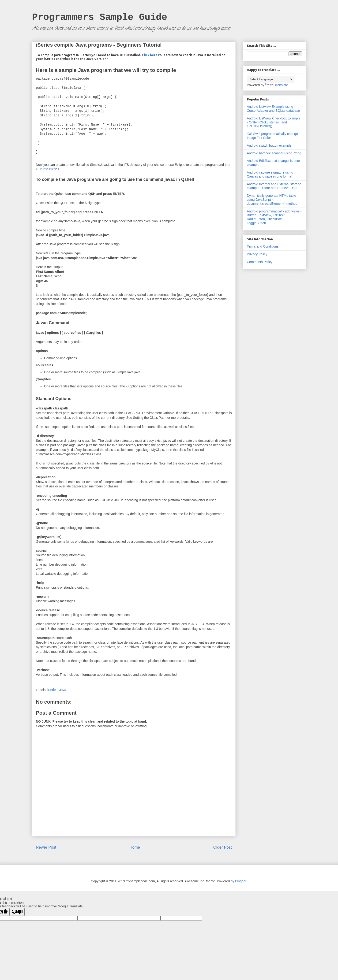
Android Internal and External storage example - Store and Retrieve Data (274, 186)
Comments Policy (260, 262)
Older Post (223, 847)
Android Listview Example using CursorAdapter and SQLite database (273, 109)
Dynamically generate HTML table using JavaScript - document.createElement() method (272, 200)
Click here (150, 55)
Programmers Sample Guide (100, 17)
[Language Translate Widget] (270, 79)
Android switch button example (269, 145)
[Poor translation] (17, 912)
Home (135, 847)
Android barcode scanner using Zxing (274, 153)
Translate (277, 85)
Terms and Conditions (263, 246)
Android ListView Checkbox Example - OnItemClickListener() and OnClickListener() (274, 122)
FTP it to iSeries (47, 169)
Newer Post (46, 847)
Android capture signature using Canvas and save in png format (270, 174)
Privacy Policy (257, 254)
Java (63, 690)
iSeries (52, 690)
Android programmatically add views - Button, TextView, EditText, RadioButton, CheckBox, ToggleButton (274, 217)
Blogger (241, 881)
